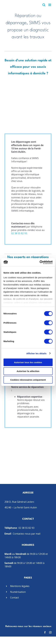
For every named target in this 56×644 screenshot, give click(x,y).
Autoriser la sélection (28, 371)
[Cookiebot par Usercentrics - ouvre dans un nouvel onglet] (40, 262)
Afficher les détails (36, 353)
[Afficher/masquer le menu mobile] (50, 5)
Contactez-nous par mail (27, 534)
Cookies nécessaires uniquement (28, 380)
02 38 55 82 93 (19, 233)
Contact (14, 598)
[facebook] (45, 632)
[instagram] (50, 632)
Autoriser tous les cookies (28, 362)
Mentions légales (20, 586)
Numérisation (18, 592)
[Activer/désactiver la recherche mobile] (44, 5)
